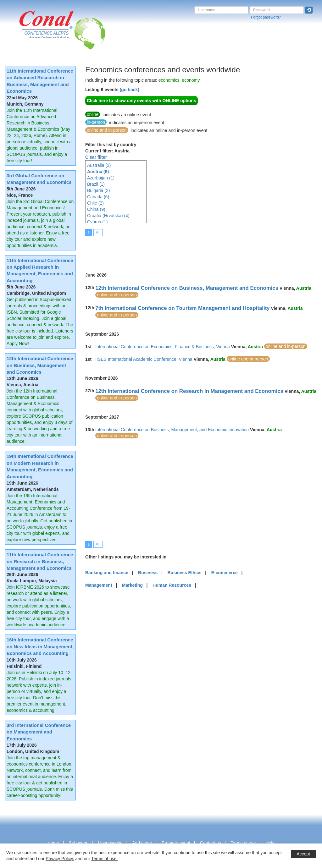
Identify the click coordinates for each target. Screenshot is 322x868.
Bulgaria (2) (98, 190)
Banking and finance (107, 573)
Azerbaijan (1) (101, 178)
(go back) (130, 90)
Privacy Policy (59, 859)
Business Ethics (184, 573)
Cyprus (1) (97, 222)
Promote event (176, 843)
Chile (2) (95, 203)
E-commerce (225, 573)
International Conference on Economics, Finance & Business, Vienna (163, 347)
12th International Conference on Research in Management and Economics (189, 391)
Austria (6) (98, 172)
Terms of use (243, 843)
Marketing (132, 585)
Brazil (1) (96, 184)
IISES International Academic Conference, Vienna (144, 359)
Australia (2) (99, 165)
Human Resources (172, 585)
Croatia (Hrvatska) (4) (108, 216)
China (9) (96, 209)
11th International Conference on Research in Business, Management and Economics (40, 561)
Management (99, 585)
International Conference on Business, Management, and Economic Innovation (172, 430)
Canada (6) (98, 197)
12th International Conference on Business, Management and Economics (40, 365)
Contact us (211, 843)
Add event (142, 843)
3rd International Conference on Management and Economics (39, 732)
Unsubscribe (110, 843)
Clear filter (96, 157)
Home (53, 843)
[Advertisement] (200, 250)
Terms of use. (104, 859)
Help (270, 843)
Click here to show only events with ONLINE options (142, 101)
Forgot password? (266, 17)
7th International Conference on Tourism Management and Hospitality (182, 308)
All (98, 233)
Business (148, 573)
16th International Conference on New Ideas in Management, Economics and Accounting (40, 646)
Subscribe (79, 843)
